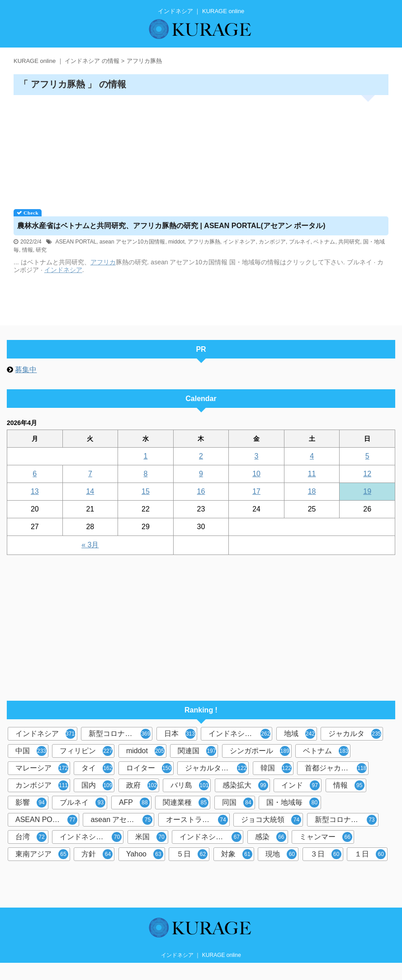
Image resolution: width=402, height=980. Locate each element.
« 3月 (90, 545)
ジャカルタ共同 (216, 768)
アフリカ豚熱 (204, 242)
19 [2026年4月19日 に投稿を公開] (367, 491)
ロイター (149, 768)
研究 (41, 250)
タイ (97, 768)
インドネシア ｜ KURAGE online (201, 955)
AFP (134, 803)
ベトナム (324, 242)
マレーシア (42, 768)
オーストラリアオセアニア (198, 820)
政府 (142, 785)
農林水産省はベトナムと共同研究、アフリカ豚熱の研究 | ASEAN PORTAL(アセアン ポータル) (171, 226)
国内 (97, 785)
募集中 (26, 370)
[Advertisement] (201, 149)
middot (176, 242)
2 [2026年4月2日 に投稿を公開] (201, 456)
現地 (281, 854)
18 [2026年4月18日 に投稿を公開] (312, 491)
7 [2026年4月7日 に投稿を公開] (90, 474)
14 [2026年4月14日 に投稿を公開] (90, 491)
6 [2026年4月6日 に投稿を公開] (35, 474)
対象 (237, 854)
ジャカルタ (355, 734)
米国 (151, 837)
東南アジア (42, 854)
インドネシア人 (210, 837)
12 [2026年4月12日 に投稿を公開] (367, 474)
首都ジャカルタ (336, 768)
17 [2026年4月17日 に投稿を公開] (256, 491)
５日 (192, 854)
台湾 (31, 837)
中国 (31, 751)
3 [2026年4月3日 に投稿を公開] (257, 456)
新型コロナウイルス (121, 734)
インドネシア (239, 242)
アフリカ (103, 262)
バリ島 (190, 785)
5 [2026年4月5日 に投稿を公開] (367, 456)
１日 (370, 854)
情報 (28, 250)
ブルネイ (300, 242)
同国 (238, 803)
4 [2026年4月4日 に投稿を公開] (312, 456)
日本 (180, 734)
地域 (300, 734)
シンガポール (260, 751)
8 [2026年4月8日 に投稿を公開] (145, 474)
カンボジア (272, 242)
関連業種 (186, 803)
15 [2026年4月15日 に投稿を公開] (146, 491)
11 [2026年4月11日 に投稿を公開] (312, 474)
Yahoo (145, 854)
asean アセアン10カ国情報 (132, 242)
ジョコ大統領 (271, 820)
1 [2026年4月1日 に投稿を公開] (145, 456)
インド (300, 785)
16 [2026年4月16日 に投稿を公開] (201, 491)
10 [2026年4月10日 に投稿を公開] (256, 474)
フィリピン (86, 751)
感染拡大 (245, 785)
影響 (31, 803)
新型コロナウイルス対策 (347, 820)
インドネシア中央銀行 (92, 837)
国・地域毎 (293, 803)
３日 (326, 854)
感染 (271, 837)
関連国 (197, 751)
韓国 (276, 768)
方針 (97, 854)
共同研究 (349, 242)
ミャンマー (326, 837)
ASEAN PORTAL (76, 242)
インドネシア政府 (239, 734)
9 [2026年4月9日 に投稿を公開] (201, 474)
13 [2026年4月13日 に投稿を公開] (35, 491)
